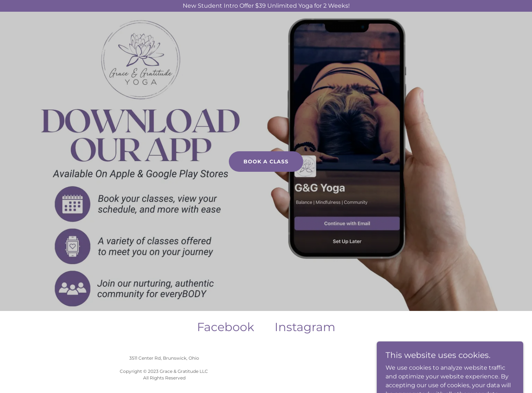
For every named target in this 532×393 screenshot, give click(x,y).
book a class (266, 162)
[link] (226, 327)
